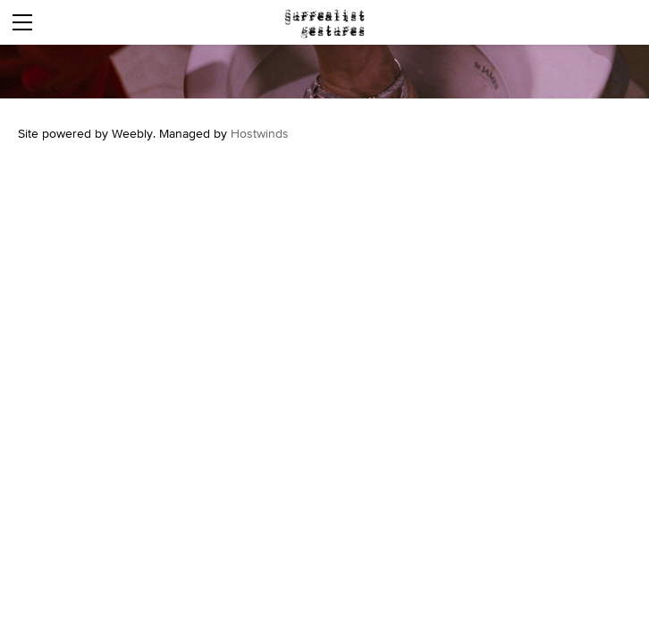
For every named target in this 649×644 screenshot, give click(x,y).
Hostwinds (260, 133)
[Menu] (22, 22)
